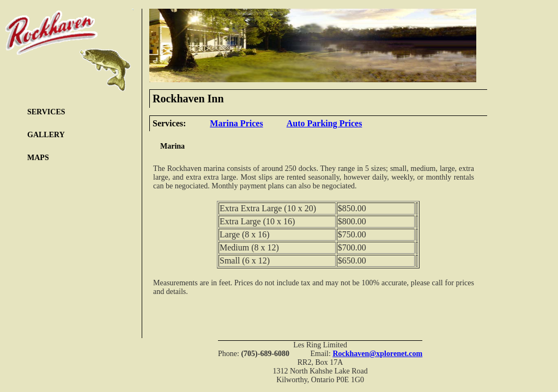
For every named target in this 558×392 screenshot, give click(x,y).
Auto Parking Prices (325, 123)
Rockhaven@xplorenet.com (377, 354)
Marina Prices (236, 123)
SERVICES (46, 112)
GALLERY (46, 135)
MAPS (38, 158)
